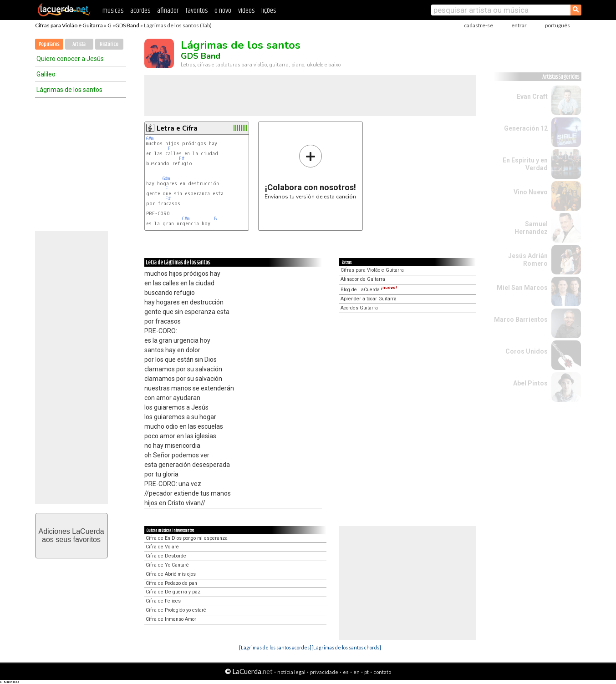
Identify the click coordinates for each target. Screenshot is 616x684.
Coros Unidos (527, 351)
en (356, 672)
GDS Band (127, 25)
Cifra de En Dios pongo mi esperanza (187, 538)
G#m (150, 139)
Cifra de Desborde (166, 556)
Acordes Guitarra (359, 308)
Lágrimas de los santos (69, 90)
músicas (113, 11)
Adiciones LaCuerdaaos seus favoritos (71, 535)
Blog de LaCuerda (369, 290)
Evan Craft (532, 96)
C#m (186, 219)
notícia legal (291, 672)
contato (382, 672)
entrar (519, 25)
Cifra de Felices (163, 601)
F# (182, 159)
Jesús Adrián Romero (528, 260)
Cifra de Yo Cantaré (167, 565)
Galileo (46, 74)
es (346, 672)
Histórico (109, 44)
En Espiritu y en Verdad (525, 164)
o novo (223, 11)
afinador (168, 11)
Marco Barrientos (521, 319)
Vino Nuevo (531, 192)
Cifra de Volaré (162, 547)
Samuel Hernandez (531, 228)
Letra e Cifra (177, 128)
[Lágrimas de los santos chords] (346, 647)
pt (367, 672)
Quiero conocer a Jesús (70, 59)
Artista (79, 44)
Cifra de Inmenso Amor (171, 619)
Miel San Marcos (522, 288)
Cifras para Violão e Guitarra (69, 25)
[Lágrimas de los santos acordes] (275, 647)
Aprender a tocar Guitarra (369, 299)
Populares (49, 44)
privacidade (324, 672)
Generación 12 (526, 128)
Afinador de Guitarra (363, 279)
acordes (140, 11)
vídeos (246, 11)
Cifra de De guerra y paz (173, 592)
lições (269, 11)
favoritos (196, 11)
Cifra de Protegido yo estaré (176, 610)
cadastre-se (479, 25)
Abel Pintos (530, 383)
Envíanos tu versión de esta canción (310, 172)
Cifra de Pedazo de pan (171, 583)
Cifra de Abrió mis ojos (171, 574)
